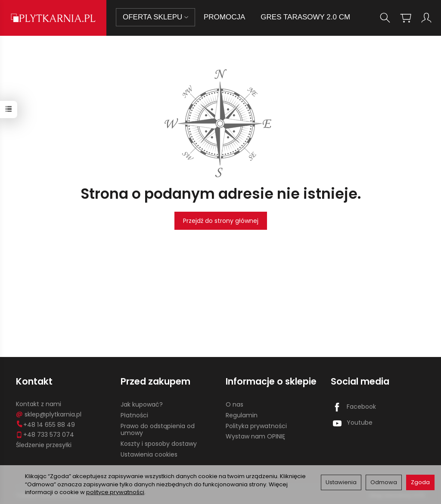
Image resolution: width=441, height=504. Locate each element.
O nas (234, 404)
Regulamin (242, 415)
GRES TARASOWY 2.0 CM (305, 17)
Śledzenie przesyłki (44, 445)
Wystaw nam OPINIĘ (255, 436)
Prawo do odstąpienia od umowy (158, 430)
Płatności (134, 415)
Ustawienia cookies (149, 454)
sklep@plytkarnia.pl (49, 414)
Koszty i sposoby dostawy (159, 444)
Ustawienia (341, 482)
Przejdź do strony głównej (221, 221)
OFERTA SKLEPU (155, 17)
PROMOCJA (224, 17)
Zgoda (420, 482)
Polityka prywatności (256, 426)
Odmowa (384, 482)
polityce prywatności (115, 492)
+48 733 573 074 (45, 435)
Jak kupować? (142, 404)
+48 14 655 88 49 (45, 425)
